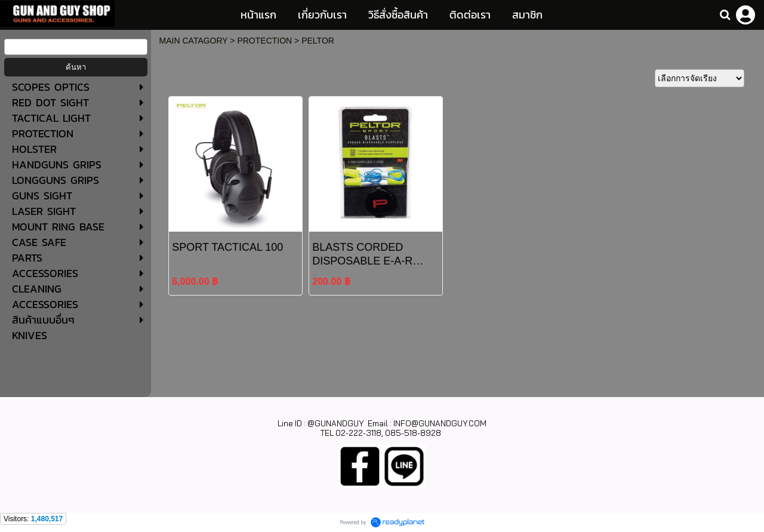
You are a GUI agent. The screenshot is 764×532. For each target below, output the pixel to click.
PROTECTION (264, 41)
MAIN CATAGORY (194, 41)
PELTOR (318, 41)
